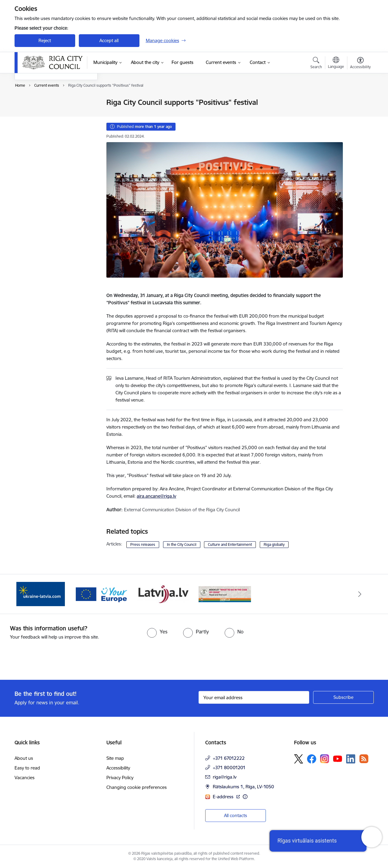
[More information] (245, 797)
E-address (224, 797)
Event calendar (36, 113)
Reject (45, 40)
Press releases (143, 544)
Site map (115, 758)
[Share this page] (359, 115)
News (26, 103)
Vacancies (25, 778)
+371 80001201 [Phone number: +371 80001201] (229, 768)
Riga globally (274, 544)
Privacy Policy (120, 778)
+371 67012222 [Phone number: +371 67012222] (229, 758)
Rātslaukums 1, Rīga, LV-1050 (243, 787)
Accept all (109, 40)
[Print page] (359, 100)
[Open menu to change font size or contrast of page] (360, 64)
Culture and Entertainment (230, 544)
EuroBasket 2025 (39, 134)
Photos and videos (40, 124)
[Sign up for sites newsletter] (343, 697)
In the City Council (182, 544)
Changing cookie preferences (137, 787)
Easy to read (27, 768)
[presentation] (51, 657)
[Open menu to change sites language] (336, 63)
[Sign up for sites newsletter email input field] (254, 697)
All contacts (236, 815)
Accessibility (118, 768)
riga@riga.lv (225, 777)
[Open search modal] (316, 64)
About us (24, 758)
